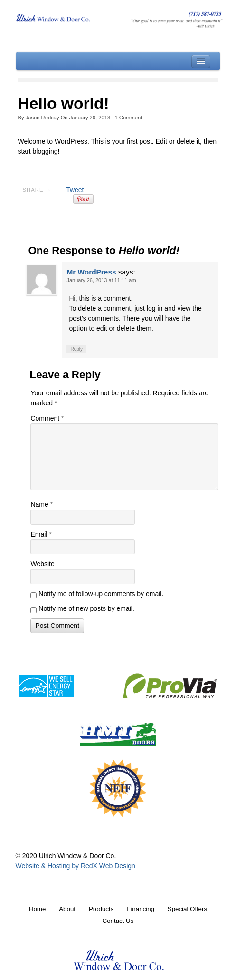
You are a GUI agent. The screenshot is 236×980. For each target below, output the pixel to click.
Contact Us (118, 921)
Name (42, 504)
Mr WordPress (91, 272)
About (67, 909)
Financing (141, 909)
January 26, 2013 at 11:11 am (101, 280)
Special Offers (187, 909)
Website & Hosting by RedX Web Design (75, 866)
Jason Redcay (42, 118)
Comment (128, 118)
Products (101, 909)
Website (42, 564)
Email (41, 534)
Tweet (75, 190)
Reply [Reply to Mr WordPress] (76, 349)
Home (37, 909)
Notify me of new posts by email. (86, 608)
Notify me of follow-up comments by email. (101, 594)
